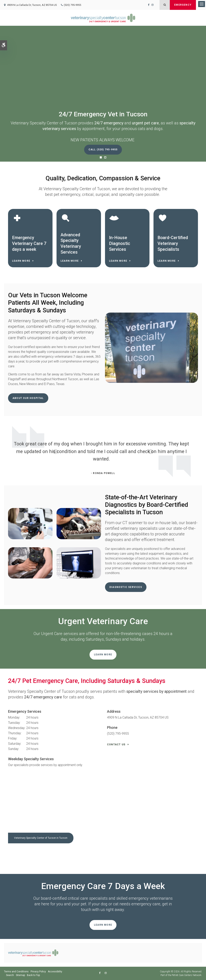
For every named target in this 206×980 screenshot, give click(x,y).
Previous (7, 452)
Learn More (21, 261)
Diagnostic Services (126, 587)
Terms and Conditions (16, 972)
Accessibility (55, 972)
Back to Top (33, 975)
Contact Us (116, 745)
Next (199, 452)
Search (10, 975)
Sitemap (20, 975)
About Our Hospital (28, 398)
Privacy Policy (38, 972)
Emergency (183, 5)
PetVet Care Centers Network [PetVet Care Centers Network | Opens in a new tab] (187, 975)
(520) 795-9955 (72, 5)
